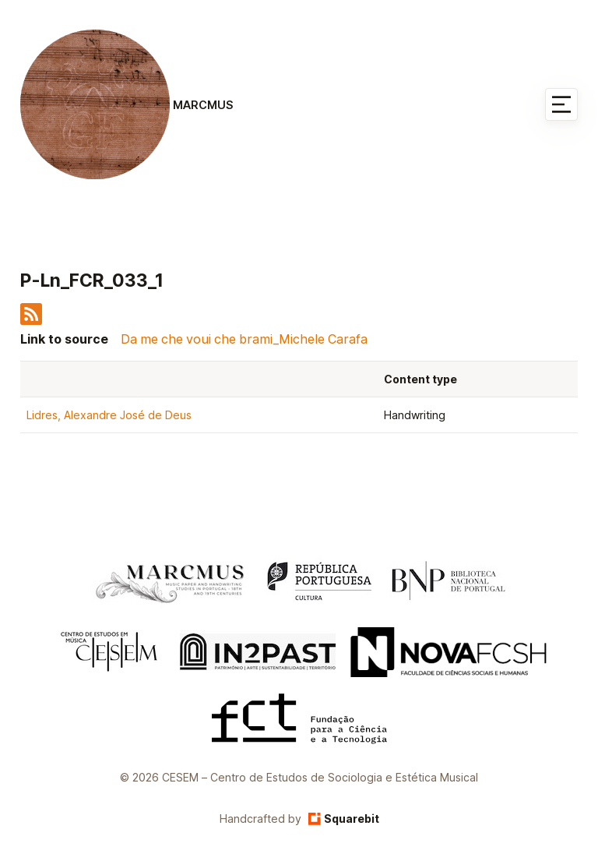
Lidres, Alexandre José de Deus (109, 415)
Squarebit (344, 819)
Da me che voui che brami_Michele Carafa (244, 339)
